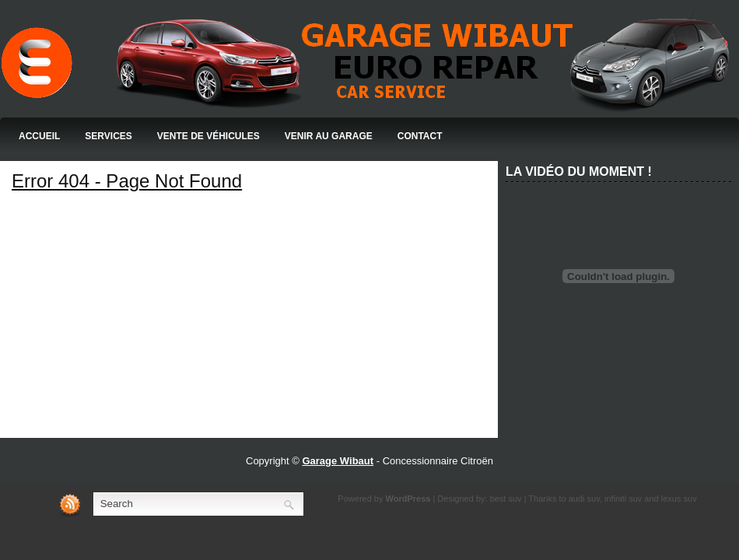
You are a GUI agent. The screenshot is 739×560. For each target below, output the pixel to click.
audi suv (584, 499)
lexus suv (679, 499)
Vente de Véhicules (208, 136)
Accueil (39, 136)
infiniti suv (623, 499)
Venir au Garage (329, 136)
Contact (420, 136)
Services (108, 136)
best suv (506, 499)
